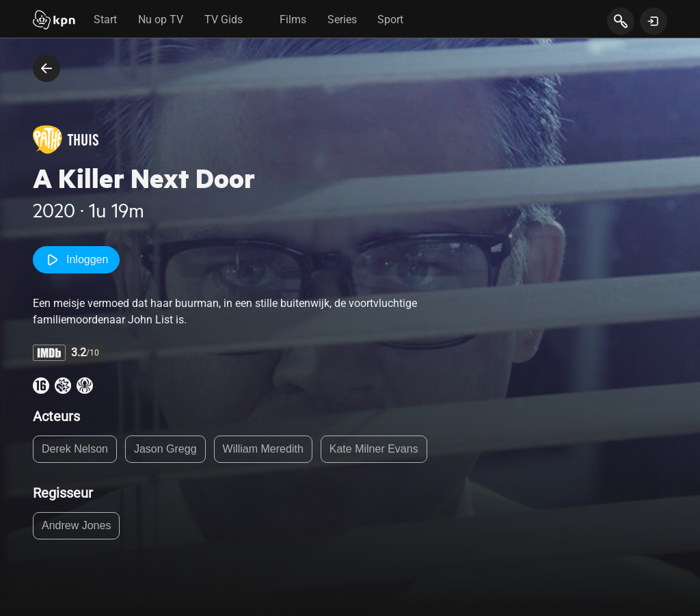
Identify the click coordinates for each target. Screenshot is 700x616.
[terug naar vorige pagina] (46, 68)
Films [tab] (293, 19)
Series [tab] (342, 19)
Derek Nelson (75, 449)
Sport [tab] (390, 19)
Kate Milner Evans (374, 449)
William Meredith (263, 449)
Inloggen (76, 260)
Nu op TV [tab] (161, 19)
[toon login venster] (654, 21)
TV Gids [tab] (224, 19)
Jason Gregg (165, 449)
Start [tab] (105, 19)
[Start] (54, 21)
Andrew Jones (76, 525)
